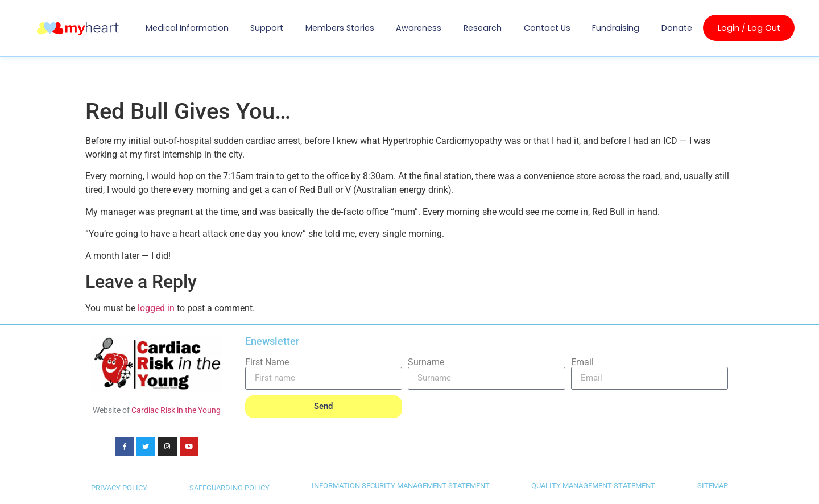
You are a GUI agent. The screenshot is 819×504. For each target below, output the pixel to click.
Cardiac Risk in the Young (176, 410)
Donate (677, 28)
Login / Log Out (749, 28)
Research (483, 28)
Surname (426, 362)
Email (582, 362)
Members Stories (340, 28)
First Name (267, 362)
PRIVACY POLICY (119, 488)
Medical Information (187, 28)
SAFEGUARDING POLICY (229, 488)
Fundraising (616, 28)
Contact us (547, 28)
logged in (156, 308)
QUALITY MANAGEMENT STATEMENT (593, 486)
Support (267, 28)
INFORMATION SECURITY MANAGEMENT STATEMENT (401, 486)
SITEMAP (713, 486)
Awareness (419, 28)
